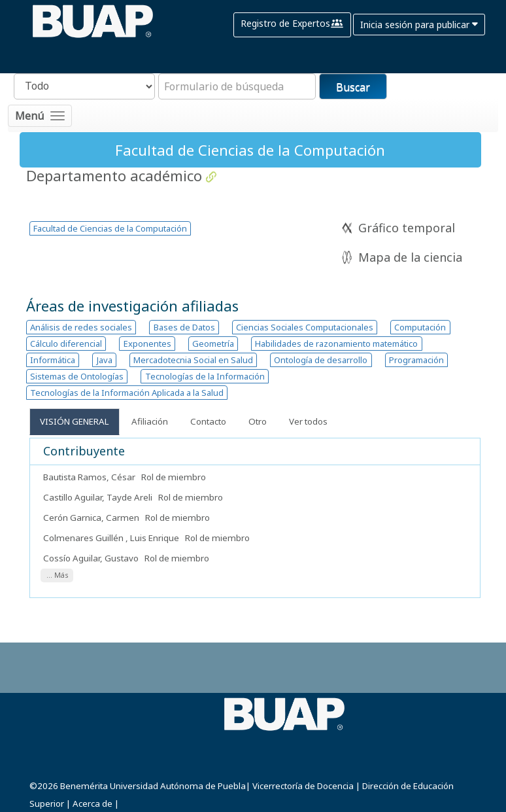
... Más (57, 576)
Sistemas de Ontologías (77, 376)
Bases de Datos (184, 327)
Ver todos (308, 421)
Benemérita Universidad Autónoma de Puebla (153, 786)
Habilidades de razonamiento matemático (336, 344)
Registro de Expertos (292, 25)
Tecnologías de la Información (205, 376)
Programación (416, 360)
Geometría (213, 344)
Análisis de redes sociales (81, 327)
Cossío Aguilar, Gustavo (92, 558)
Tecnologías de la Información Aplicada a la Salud (127, 393)
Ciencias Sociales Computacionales (305, 327)
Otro (258, 421)
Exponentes (147, 344)
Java (105, 360)
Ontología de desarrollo (321, 360)
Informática (53, 360)
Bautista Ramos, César (90, 477)
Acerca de (93, 803)
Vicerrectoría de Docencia (303, 786)
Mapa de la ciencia (410, 257)
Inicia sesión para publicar (419, 25)
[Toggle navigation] (40, 116)
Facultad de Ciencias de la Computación (110, 228)
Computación (420, 327)
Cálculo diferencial (66, 344)
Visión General (75, 421)
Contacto (208, 421)
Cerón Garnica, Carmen (92, 518)
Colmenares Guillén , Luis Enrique (112, 538)
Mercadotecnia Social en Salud (193, 360)
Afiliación (150, 421)
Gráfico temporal (407, 228)
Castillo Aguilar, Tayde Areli (98, 497)
